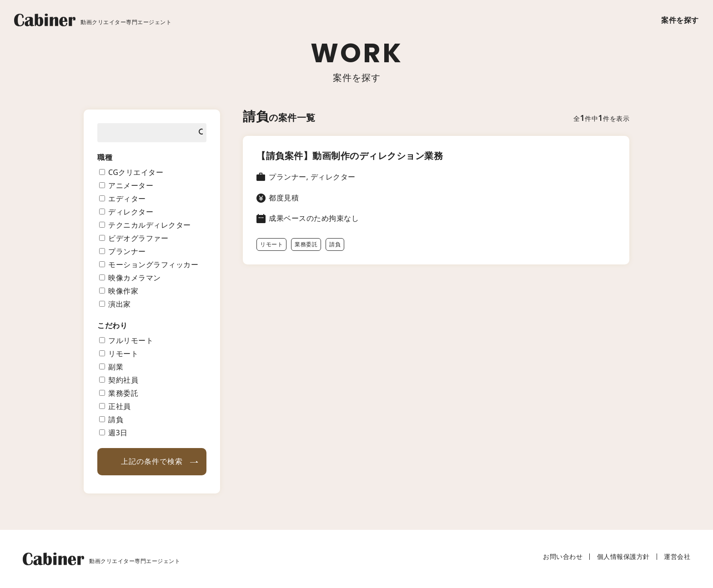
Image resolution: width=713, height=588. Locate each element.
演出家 (120, 304)
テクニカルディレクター (150, 225)
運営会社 (677, 556)
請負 (335, 244)
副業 (116, 367)
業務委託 (306, 244)
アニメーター (131, 185)
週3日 (118, 433)
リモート (271, 244)
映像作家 (123, 291)
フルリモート (131, 340)
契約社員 (123, 380)
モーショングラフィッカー (153, 264)
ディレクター (131, 212)
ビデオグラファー (138, 238)
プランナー (127, 251)
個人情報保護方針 (623, 556)
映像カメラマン (135, 278)
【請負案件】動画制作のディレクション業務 (350, 156)
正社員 (120, 406)
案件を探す (680, 20)
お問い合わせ (563, 556)
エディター (127, 199)
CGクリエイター (136, 172)
